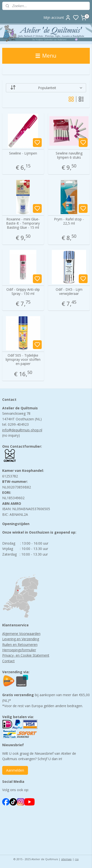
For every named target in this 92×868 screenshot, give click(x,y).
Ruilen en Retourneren (20, 645)
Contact (8, 661)
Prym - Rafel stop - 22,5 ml (69, 222)
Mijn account (57, 18)
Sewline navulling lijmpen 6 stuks (69, 155)
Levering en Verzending (21, 639)
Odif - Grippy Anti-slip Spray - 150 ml (23, 292)
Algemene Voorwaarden (21, 634)
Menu (46, 56)
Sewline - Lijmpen (23, 153)
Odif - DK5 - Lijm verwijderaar (69, 292)
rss (77, 859)
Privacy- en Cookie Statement (26, 655)
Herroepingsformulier (19, 650)
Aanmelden (15, 770)
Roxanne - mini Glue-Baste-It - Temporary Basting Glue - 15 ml (23, 224)
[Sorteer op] (46, 88)
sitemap (66, 859)
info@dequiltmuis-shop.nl (22, 430)
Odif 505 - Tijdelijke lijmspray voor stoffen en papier (23, 360)
